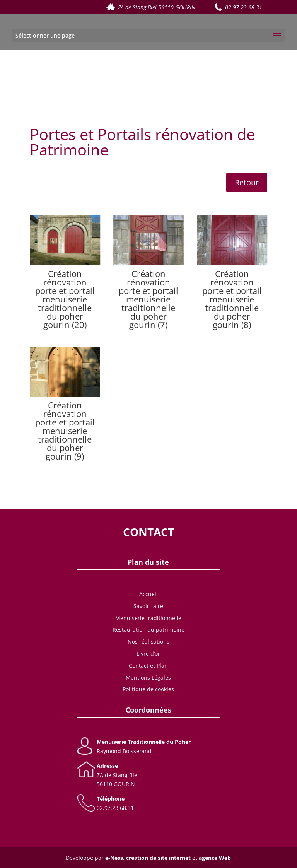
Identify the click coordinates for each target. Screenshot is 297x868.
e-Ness (114, 858)
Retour (247, 182)
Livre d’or (148, 654)
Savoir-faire (148, 606)
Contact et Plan (148, 666)
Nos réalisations (148, 642)
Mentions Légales (148, 677)
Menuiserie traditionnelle (148, 618)
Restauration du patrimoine (148, 630)
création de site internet (158, 858)
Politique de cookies (148, 689)
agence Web (215, 858)
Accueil (148, 594)
